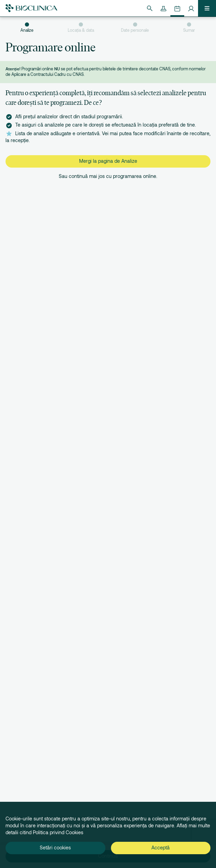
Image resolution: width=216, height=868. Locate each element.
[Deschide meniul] (207, 8)
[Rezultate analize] (163, 8)
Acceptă (161, 848)
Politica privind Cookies (58, 832)
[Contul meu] (191, 8)
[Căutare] (150, 8)
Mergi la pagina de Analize (108, 161)
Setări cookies (55, 848)
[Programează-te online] (177, 8)
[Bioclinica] (31, 8)
